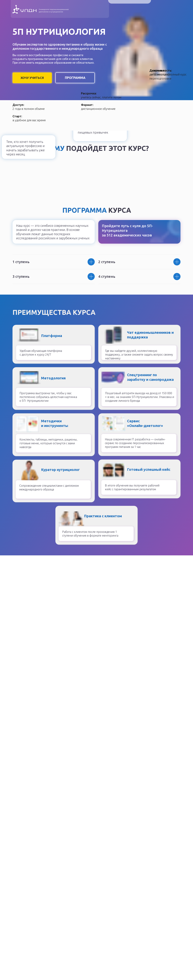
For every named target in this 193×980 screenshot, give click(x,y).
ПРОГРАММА (75, 78)
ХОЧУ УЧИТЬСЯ (32, 78)
